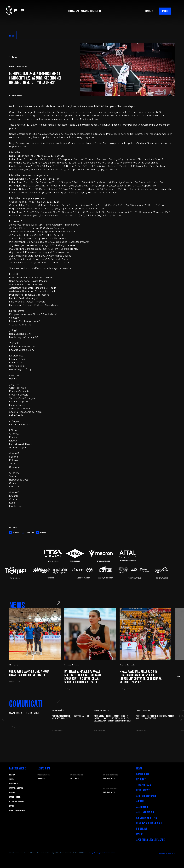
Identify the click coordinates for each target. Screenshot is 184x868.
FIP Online (142, 829)
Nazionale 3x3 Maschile (111, 775)
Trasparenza (144, 785)
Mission (12, 775)
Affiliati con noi (145, 812)
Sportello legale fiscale (151, 840)
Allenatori (142, 807)
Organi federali (15, 797)
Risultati (141, 779)
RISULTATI (150, 11)
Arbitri (140, 801)
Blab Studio (171, 854)
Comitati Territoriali (17, 811)
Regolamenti (143, 790)
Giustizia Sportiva (147, 818)
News (139, 769)
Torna (13, 57)
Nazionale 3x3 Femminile (111, 789)
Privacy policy (99, 853)
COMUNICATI (26, 704)
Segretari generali (17, 788)
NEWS (12, 36)
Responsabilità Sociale (149, 823)
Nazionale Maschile (44, 775)
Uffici (11, 806)
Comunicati (143, 774)
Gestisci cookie (110, 853)
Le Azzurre (75, 779)
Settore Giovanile (146, 796)
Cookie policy (88, 853)
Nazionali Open (109, 779)
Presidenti (13, 784)
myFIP (140, 834)
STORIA (12, 779)
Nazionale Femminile (77, 775)
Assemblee (13, 793)
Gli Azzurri (42, 779)
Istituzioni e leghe (16, 802)
